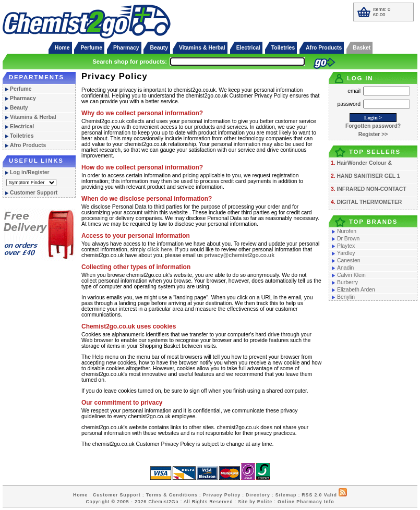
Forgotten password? (373, 126)
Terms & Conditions (172, 495)
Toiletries (283, 48)
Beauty (159, 48)
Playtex (346, 246)
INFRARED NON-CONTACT (371, 189)
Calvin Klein (351, 275)
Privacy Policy (222, 495)
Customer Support (34, 193)
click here (160, 250)
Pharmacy (126, 48)
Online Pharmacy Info (306, 502)
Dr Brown (348, 239)
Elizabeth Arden (356, 290)
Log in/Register (30, 172)
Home (62, 48)
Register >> (373, 134)
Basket (362, 48)
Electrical (248, 48)
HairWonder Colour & (364, 163)
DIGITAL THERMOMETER (369, 202)
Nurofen (347, 231)
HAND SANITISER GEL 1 (368, 176)
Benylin (346, 297)
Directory (258, 495)
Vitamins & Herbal (202, 48)
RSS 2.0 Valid (319, 495)
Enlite (265, 502)
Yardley (346, 253)
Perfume (91, 48)
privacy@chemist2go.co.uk (239, 255)
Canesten (349, 260)
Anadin (345, 268)
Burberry (347, 282)
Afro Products (324, 48)
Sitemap (286, 495)
